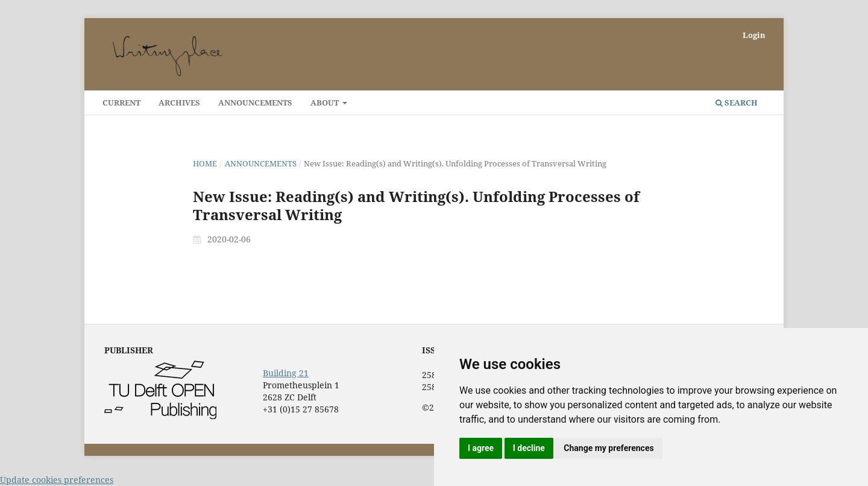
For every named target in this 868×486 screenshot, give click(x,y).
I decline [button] (529, 448)
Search (737, 103)
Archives (179, 103)
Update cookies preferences (57, 480)
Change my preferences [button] (609, 448)
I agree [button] (481, 448)
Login (754, 35)
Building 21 (286, 373)
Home (205, 163)
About (325, 103)
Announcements (255, 103)
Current (121, 103)
